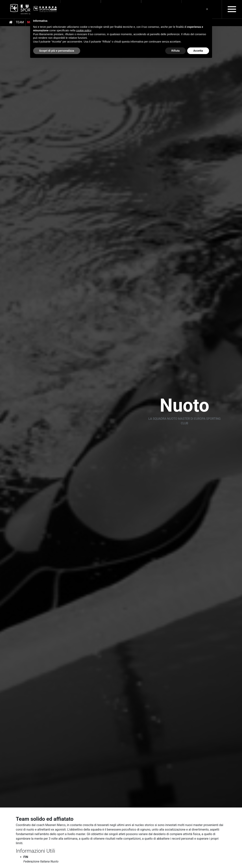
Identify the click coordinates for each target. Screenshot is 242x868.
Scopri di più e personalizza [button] (57, 51)
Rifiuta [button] (175, 51)
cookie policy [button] (84, 30)
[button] (207, 9)
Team (20, 22)
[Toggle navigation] (232, 9)
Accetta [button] (198, 51)
